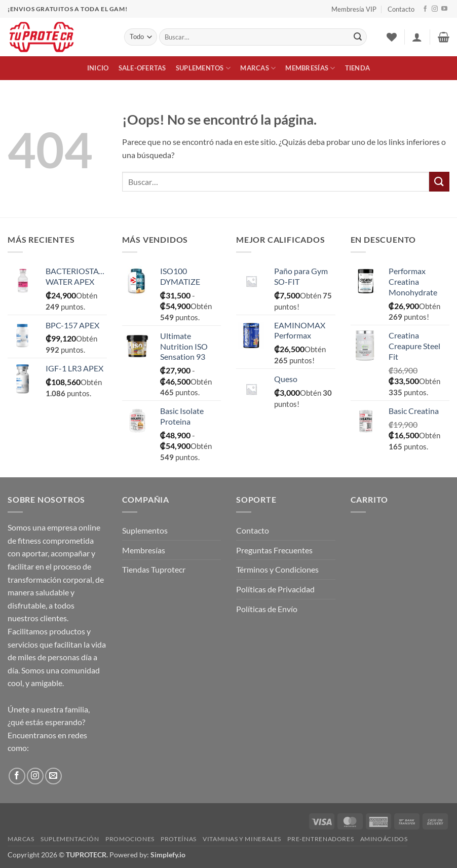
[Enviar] (358, 37)
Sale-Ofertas (142, 68)
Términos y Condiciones (277, 569)
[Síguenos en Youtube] (444, 9)
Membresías (310, 68)
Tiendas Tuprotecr (154, 569)
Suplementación (70, 839)
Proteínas (179, 839)
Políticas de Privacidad (275, 589)
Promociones (130, 839)
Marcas (258, 68)
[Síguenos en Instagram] (435, 9)
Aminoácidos (384, 839)
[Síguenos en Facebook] (425, 9)
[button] (417, 37)
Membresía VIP (354, 9)
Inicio (98, 68)
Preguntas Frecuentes (274, 550)
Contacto (401, 9)
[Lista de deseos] (392, 37)
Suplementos (203, 68)
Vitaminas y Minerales (242, 839)
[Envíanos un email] (53, 776)
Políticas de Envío (267, 609)
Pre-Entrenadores (320, 839)
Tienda (358, 68)
